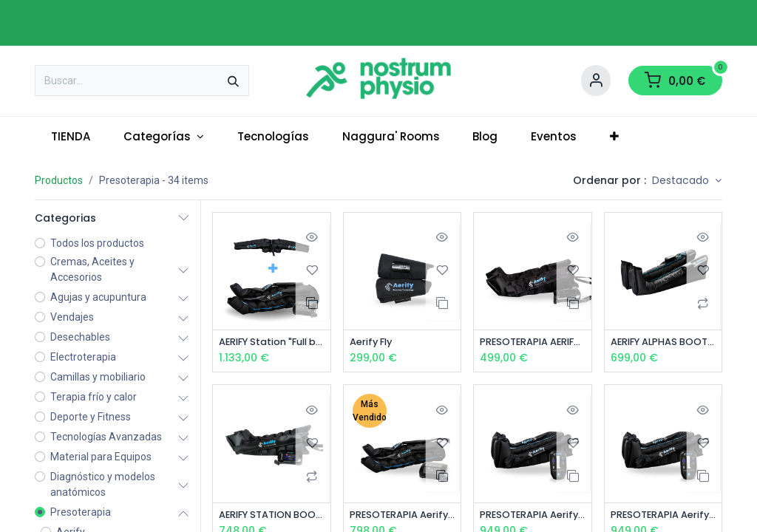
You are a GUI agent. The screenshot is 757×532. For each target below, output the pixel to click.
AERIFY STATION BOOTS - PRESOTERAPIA (272, 516)
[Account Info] (596, 81)
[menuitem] (71, 137)
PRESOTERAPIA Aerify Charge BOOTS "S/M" (533, 516)
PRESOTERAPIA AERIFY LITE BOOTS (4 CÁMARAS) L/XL (533, 342)
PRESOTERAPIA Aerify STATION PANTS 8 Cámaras (403, 516)
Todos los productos (97, 243)
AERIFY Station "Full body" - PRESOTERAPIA (272, 342)
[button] (687, 181)
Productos (59, 180)
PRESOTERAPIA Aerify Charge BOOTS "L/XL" (663, 516)
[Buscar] (233, 81)
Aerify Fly (374, 342)
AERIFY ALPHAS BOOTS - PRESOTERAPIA (663, 342)
